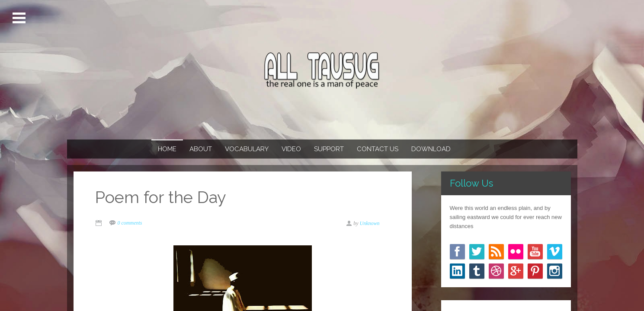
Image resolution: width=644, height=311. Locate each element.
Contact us (378, 149)
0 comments (130, 223)
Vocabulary (247, 149)
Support (329, 149)
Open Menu (20, 18)
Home (167, 149)
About (201, 149)
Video (291, 149)
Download (431, 149)
